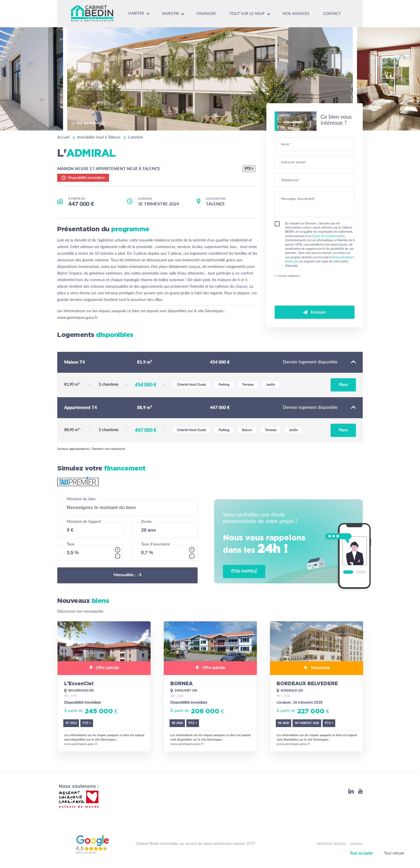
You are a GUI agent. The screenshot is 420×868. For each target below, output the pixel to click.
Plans (343, 385)
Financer (206, 14)
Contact (332, 14)
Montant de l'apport (84, 522)
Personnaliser (379, 861)
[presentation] (317, 293)
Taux (71, 544)
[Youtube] (360, 791)
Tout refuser (394, 853)
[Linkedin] (351, 791)
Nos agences (296, 14)
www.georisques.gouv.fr (77, 318)
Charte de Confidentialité (328, 236)
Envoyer (314, 312)
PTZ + (249, 169)
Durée (146, 522)
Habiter (136, 13)
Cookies (356, 844)
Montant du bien (81, 499)
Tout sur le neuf (247, 14)
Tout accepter (361, 853)
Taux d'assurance (156, 544)
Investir (171, 14)
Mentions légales (331, 844)
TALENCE (215, 204)
